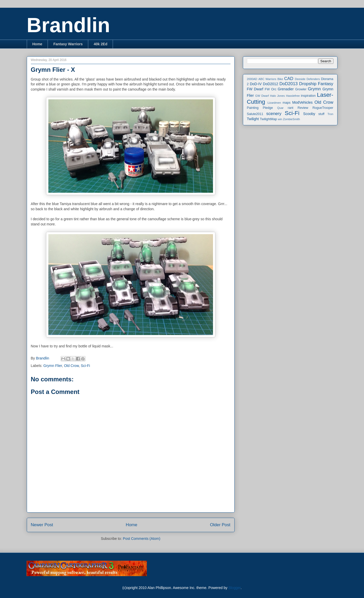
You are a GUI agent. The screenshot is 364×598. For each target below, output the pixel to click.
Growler (301, 89)
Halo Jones (277, 96)
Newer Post (42, 525)
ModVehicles (302, 102)
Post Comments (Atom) (142, 539)
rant (291, 108)
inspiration (308, 96)
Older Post (220, 525)
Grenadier (286, 89)
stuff (322, 114)
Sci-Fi (85, 366)
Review (303, 108)
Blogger (234, 588)
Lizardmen (274, 103)
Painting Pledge (260, 108)
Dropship (308, 84)
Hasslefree (293, 96)
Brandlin (68, 25)
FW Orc (270, 89)
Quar (280, 108)
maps (286, 103)
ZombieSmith (291, 119)
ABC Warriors (267, 79)
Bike (280, 79)
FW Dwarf (255, 89)
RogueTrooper (323, 108)
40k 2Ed (100, 44)
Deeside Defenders (307, 79)
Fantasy (326, 84)
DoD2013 (288, 84)
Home (37, 44)
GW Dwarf (262, 96)
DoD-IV (256, 84)
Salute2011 (255, 114)
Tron (330, 114)
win (280, 119)
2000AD (252, 79)
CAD (289, 79)
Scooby (309, 114)
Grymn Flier (53, 366)
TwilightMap (268, 119)
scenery (274, 114)
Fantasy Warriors (68, 44)
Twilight (253, 119)
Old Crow (72, 366)
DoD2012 (270, 84)
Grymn (314, 89)
